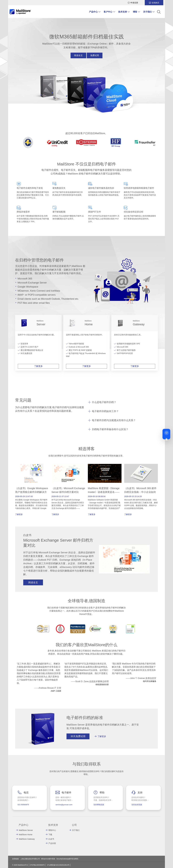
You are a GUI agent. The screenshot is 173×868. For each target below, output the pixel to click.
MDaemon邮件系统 (48, 859)
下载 (50, 835)
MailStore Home (26, 835)
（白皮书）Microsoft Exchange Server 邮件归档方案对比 (68, 490)
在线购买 (155, 3)
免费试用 (95, 55)
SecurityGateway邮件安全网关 (67, 859)
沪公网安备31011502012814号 (58, 865)
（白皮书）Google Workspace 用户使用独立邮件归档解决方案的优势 (32, 492)
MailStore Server (26, 830)
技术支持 (123, 12)
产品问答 (52, 843)
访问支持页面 (137, 805)
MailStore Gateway (27, 839)
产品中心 (93, 12)
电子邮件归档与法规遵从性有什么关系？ (114, 420)
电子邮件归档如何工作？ (105, 411)
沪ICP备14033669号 (37, 865)
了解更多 (38, 366)
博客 (135, 12)
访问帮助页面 (99, 805)
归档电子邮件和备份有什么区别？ (110, 429)
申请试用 (134, 3)
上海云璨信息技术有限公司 (30, 859)
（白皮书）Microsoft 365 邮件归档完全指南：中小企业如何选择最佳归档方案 (140, 492)
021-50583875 (23, 805)
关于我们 (147, 12)
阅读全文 (78, 55)
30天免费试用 (78, 736)
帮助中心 (52, 830)
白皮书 (51, 839)
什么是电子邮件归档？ (104, 402)
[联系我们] (166, 434)
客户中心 (108, 12)
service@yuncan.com (64, 805)
